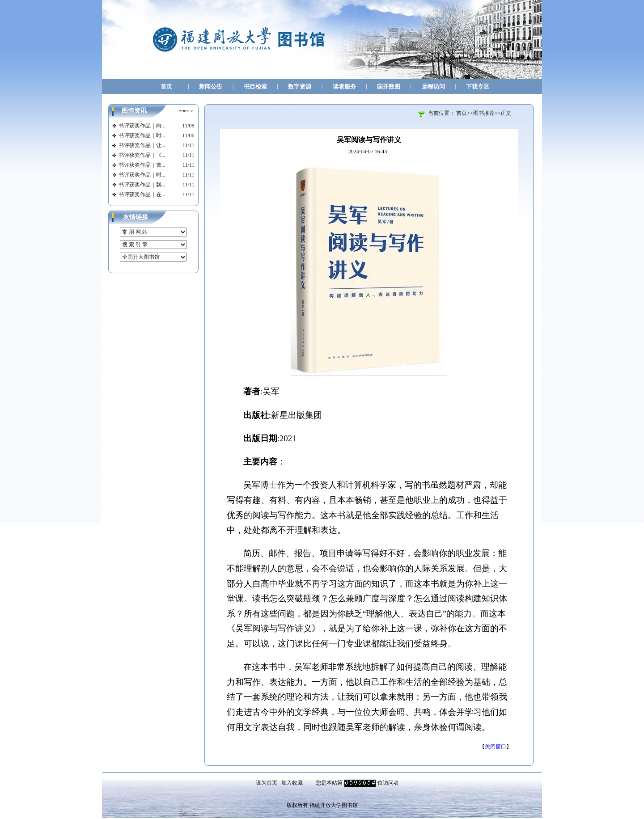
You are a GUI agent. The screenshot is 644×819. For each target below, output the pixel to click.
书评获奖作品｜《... (142, 155)
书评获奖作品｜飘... (142, 185)
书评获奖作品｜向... (142, 126)
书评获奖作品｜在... (142, 194)
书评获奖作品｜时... (142, 135)
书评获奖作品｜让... (142, 145)
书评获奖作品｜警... (142, 165)
